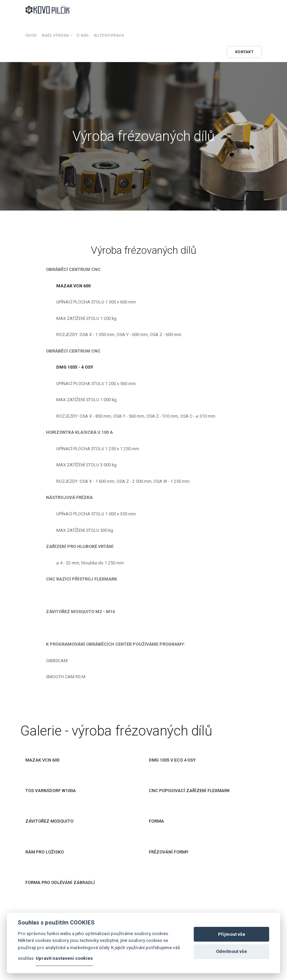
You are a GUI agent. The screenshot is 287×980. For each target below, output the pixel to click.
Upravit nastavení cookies (64, 958)
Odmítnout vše (231, 951)
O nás (83, 35)
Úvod (31, 35)
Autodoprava (109, 35)
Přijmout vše (232, 934)
